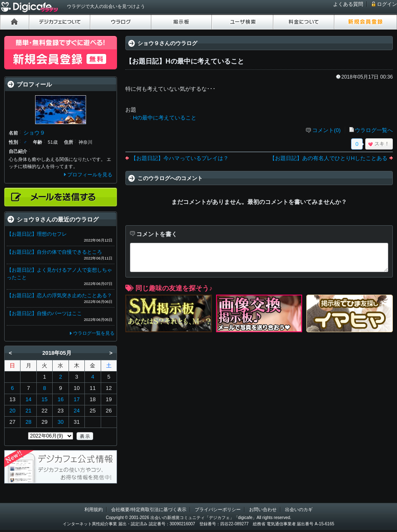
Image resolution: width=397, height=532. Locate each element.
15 (44, 399)
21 (28, 411)
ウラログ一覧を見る (94, 333)
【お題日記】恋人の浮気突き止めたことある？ (59, 295)
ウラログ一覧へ (374, 130)
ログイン (387, 4)
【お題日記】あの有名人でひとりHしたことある (328, 158)
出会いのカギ (299, 509)
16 (61, 399)
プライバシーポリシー (218, 509)
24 (76, 411)
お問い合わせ (263, 509)
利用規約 (94, 509)
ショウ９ (34, 133)
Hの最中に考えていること (165, 118)
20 (12, 411)
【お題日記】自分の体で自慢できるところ (54, 252)
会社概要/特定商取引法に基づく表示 (149, 509)
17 (76, 399)
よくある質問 (348, 4)
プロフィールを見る (90, 175)
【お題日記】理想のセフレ (37, 234)
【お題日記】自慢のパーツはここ (44, 313)
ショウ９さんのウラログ (167, 43)
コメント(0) (326, 130)
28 (28, 422)
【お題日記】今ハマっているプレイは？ (180, 158)
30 (61, 422)
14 (28, 399)
